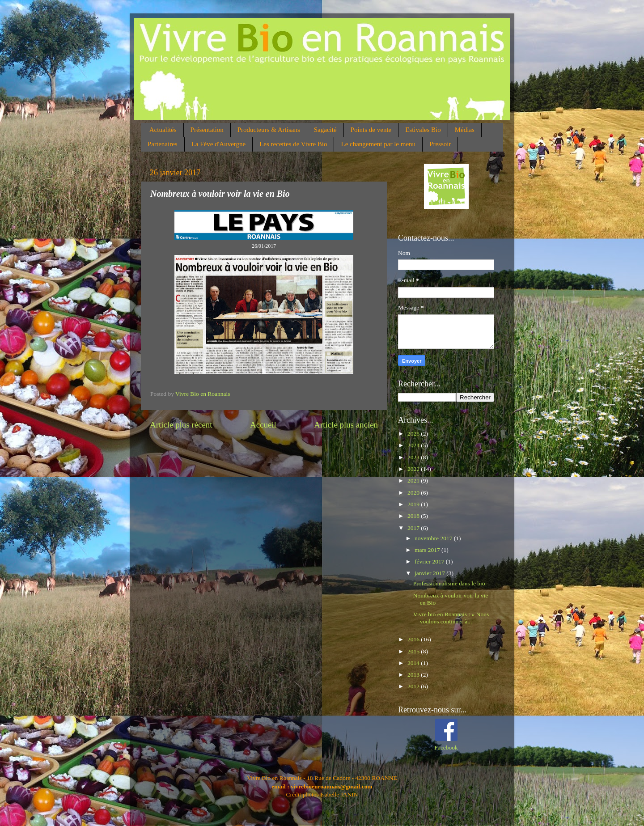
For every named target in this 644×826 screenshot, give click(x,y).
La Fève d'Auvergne (219, 144)
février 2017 (430, 561)
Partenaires (163, 144)
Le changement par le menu (378, 144)
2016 (414, 639)
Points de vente (371, 130)
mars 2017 (428, 550)
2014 (414, 663)
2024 (414, 445)
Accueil (263, 425)
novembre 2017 (434, 538)
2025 (414, 434)
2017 (414, 528)
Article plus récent (181, 425)
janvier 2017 (430, 573)
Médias (465, 130)
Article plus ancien (346, 425)
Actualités (163, 130)
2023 (414, 457)
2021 (414, 481)
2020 (414, 493)
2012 (414, 686)
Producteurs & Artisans (269, 130)
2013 (414, 675)
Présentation (207, 130)
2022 (414, 469)
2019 (414, 504)
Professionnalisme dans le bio (449, 583)
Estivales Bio (423, 130)
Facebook (446, 748)
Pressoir (440, 144)
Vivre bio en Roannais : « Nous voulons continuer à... (451, 618)
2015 (414, 651)
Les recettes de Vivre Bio (293, 144)
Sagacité (325, 130)
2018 (414, 516)
